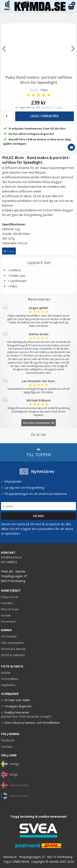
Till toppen (38, 452)
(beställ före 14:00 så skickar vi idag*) (26, 716)
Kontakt (6, 615)
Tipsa (9, 251)
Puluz (44, 90)
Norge (9, 775)
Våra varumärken (12, 643)
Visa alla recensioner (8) (39, 423)
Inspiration (8, 685)
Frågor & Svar (10, 597)
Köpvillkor (7, 603)
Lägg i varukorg (45, 116)
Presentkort (8, 621)
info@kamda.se (11, 557)
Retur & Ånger (10, 609)
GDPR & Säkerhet (13, 655)
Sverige (10, 764)
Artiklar (6, 673)
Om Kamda (9, 636)
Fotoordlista (9, 679)
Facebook (8, 740)
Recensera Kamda (13, 649)
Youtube (7, 747)
